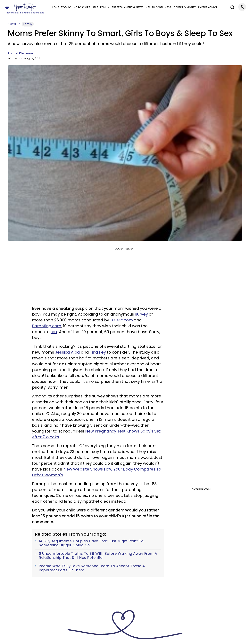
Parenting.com (47, 326)
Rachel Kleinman (20, 53)
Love (56, 7)
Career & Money (185, 7)
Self (95, 7)
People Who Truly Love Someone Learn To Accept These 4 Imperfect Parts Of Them (92, 568)
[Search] (231, 7)
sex (54, 332)
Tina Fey (98, 352)
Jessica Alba (67, 352)
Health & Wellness (158, 7)
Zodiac (66, 7)
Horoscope (82, 7)
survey (141, 314)
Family (105, 7)
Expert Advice (208, 7)
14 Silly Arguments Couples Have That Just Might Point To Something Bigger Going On (91, 543)
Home (12, 24)
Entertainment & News (127, 7)
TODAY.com (121, 320)
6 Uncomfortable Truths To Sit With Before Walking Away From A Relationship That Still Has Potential (98, 556)
